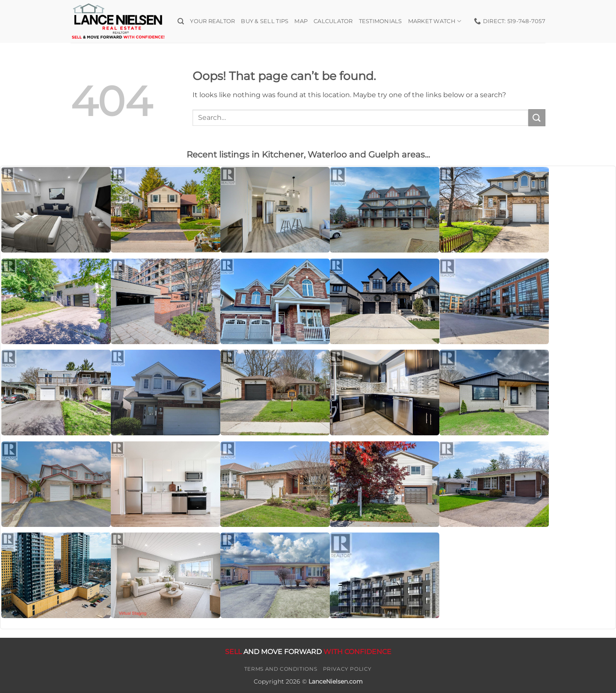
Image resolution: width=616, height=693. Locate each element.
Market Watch (435, 21)
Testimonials (381, 21)
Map (301, 21)
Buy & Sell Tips (265, 21)
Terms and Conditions (281, 669)
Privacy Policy (348, 669)
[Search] (181, 21)
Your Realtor (212, 21)
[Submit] (537, 117)
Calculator (333, 21)
